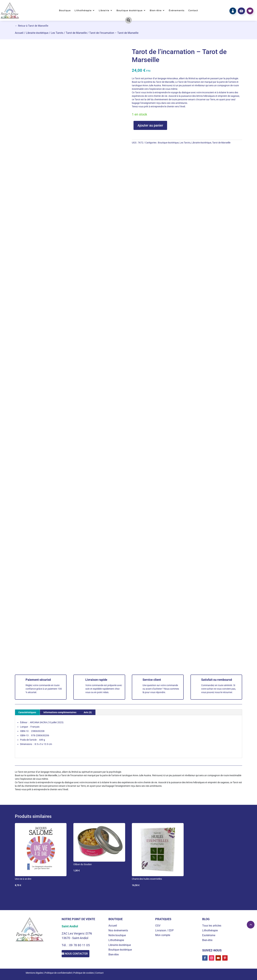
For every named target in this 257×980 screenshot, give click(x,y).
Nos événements (118, 930)
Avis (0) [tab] (88, 712)
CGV (158, 926)
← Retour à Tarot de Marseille (32, 26)
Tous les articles (212, 926)
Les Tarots (57, 33)
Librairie (104, 10)
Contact (193, 10)
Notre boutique (117, 935)
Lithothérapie (83, 10)
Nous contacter (79, 954)
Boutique (65, 10)
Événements (177, 10)
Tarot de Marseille (76, 33)
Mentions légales (34, 973)
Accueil (19, 33)
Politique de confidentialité (58, 973)
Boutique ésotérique (130, 10)
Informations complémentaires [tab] (60, 712)
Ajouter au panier (150, 125)
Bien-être (156, 10)
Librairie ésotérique (37, 33)
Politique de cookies (84, 973)
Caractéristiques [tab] (27, 712)
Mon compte (163, 935)
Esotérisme (209, 935)
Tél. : (65, 945)
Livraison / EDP (164, 930)
